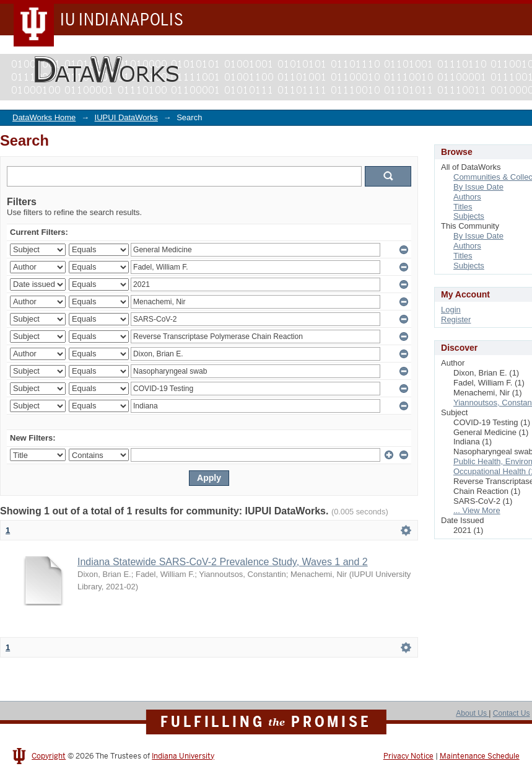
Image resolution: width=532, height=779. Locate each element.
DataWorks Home (44, 117)
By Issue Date (478, 187)
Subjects (469, 216)
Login (451, 310)
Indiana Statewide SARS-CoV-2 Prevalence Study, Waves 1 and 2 (223, 562)
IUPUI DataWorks (126, 117)
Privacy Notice (408, 756)
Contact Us (512, 713)
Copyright (49, 756)
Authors (467, 197)
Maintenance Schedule (480, 756)
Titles (463, 207)
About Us (472, 713)
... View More (477, 510)
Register (456, 319)
